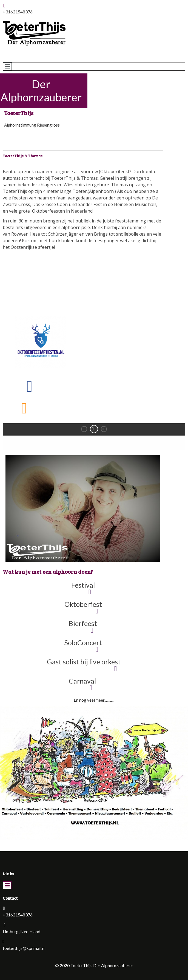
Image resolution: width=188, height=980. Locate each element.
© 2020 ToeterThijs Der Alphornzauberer (94, 965)
